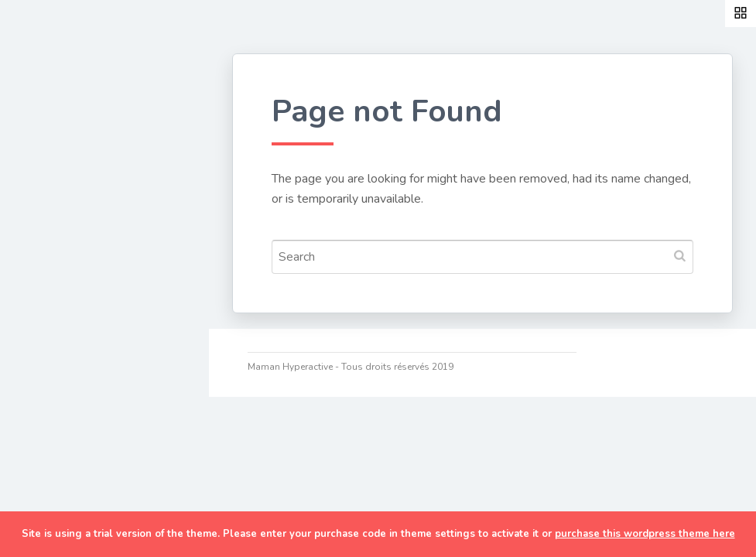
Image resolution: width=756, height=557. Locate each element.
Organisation (72, 362)
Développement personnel (82, 280)
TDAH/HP (62, 398)
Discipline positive (89, 326)
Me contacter (74, 507)
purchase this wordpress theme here (645, 534)
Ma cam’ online (79, 470)
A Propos (61, 435)
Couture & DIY (76, 178)
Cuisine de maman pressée (88, 224)
